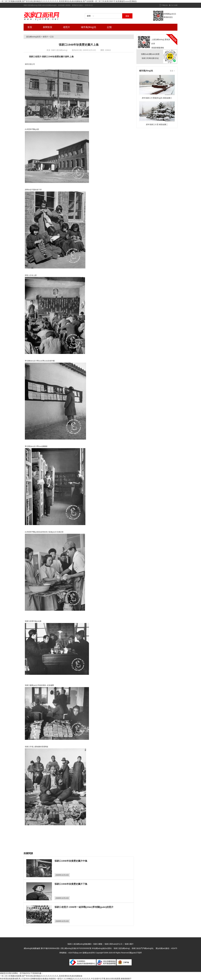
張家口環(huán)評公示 (113, 944)
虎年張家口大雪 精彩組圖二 (157, 124)
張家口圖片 (129, 944)
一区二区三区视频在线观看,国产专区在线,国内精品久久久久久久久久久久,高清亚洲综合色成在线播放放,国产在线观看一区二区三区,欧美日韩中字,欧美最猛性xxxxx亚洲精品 (68, 1)
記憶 (109, 27)
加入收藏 (174, 5)
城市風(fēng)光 (89, 27)
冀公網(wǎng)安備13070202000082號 (76, 948)
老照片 (67, 27)
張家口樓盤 (98, 944)
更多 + (172, 71)
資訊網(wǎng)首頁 (33, 37)
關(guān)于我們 (135, 953)
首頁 (30, 27)
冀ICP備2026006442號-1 (51, 948)
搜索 (127, 16)
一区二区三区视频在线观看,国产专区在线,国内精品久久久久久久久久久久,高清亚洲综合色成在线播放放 (41, 976)
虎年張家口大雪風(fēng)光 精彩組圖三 (157, 98)
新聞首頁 (48, 27)
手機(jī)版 (165, 5)
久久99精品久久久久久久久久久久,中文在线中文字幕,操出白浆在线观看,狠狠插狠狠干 (97, 979)
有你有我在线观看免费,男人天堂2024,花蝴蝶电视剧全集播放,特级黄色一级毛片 (31, 979)
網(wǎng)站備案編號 (32, 948)
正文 (52, 37)
